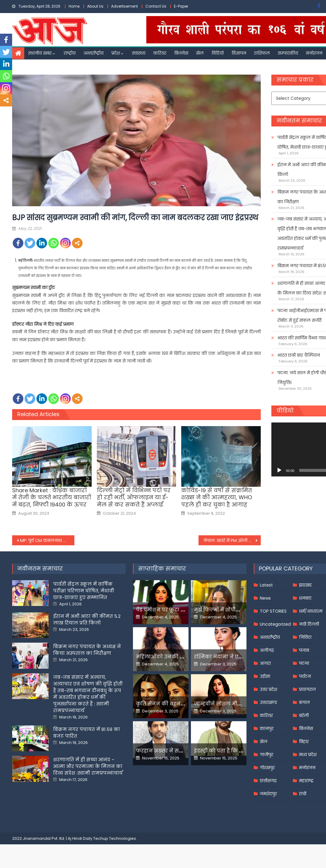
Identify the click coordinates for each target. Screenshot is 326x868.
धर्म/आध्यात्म (311, 611)
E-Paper (181, 6)
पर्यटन (305, 676)
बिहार (304, 742)
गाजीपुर (267, 755)
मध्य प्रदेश (308, 755)
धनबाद (305, 598)
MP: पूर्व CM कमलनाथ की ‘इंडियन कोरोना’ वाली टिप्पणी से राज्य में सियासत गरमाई (47, 540)
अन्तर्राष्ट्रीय (93, 53)
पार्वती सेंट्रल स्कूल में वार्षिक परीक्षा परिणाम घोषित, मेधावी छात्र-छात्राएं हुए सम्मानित (84, 591)
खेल (200, 53)
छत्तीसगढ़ (268, 781)
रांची (303, 794)
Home (74, 6)
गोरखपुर (267, 768)
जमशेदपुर (268, 794)
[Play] (279, 470)
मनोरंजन (314, 53)
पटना (304, 663)
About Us (95, 6)
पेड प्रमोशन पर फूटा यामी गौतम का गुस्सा (182, 610)
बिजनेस (181, 53)
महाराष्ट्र (306, 781)
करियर (160, 53)
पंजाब (304, 650)
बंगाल (304, 702)
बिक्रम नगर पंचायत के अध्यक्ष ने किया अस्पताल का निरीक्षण (87, 650)
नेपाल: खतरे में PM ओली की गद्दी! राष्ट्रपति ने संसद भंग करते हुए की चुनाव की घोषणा (232, 540)
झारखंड (305, 585)
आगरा (265, 663)
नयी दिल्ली (309, 624)
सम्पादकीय (288, 53)
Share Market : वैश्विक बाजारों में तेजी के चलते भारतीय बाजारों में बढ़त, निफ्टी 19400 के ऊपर (52, 497)
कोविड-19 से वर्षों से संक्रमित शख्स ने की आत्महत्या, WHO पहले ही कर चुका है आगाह (217, 497)
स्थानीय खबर (40, 53)
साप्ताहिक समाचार (162, 569)
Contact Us (156, 6)
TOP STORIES (273, 611)
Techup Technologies (115, 838)
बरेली (304, 715)
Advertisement (124, 6)
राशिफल (262, 53)
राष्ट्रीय (70, 53)
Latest (266, 585)
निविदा (305, 637)
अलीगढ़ (267, 650)
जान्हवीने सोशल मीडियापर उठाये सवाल (238, 704)
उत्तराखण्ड (268, 702)
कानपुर (267, 728)
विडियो (218, 53)
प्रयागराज (307, 689)
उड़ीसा (265, 676)
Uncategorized (275, 624)
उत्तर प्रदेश (268, 689)
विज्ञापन (239, 53)
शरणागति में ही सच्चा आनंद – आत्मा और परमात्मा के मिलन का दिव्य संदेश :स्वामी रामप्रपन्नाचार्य (88, 766)
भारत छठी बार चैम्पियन (299, 355)
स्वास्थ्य (139, 53)
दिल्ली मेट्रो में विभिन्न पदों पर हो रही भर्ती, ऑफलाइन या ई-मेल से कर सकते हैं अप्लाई (134, 497)
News (265, 598)
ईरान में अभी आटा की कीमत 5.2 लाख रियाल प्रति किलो (87, 619)
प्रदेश (116, 53)
